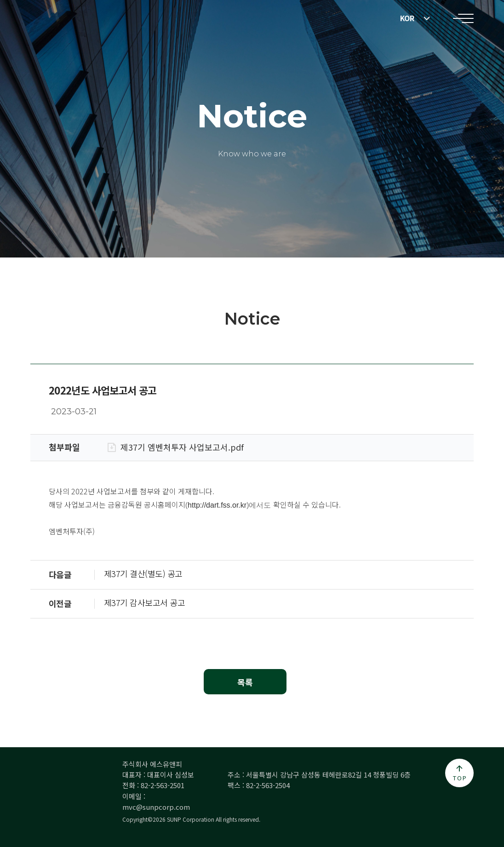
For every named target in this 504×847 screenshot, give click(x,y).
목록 (245, 682)
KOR (407, 18)
